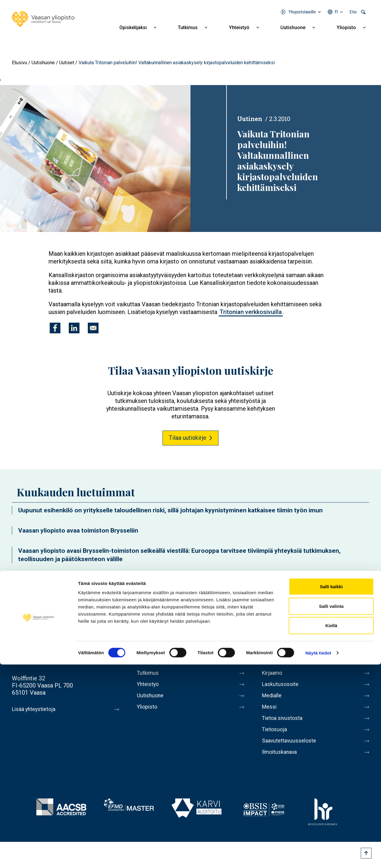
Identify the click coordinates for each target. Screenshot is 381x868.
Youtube (314, 639)
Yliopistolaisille (302, 12)
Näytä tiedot (318, 856)
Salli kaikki (331, 790)
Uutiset (67, 63)
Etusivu (19, 63)
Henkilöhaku (278, 662)
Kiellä (331, 829)
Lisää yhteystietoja (36, 709)
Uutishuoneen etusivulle (43, 582)
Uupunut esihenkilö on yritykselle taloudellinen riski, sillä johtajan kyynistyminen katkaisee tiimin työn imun (170, 510)
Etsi (353, 12)
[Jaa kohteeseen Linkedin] (74, 328)
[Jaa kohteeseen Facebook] (55, 328)
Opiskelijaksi (133, 28)
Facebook (280, 639)
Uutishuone (293, 28)
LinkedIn (347, 639)
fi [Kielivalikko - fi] (336, 12)
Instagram (330, 639)
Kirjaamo (274, 674)
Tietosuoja (276, 737)
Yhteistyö (239, 28)
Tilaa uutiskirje (188, 438)
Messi (270, 712)
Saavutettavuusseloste (292, 749)
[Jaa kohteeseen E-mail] (93, 328)
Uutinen (250, 119)
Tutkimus (188, 28)
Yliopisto (346, 28)
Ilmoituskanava (282, 762)
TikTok (364, 639)
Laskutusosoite (282, 687)
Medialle (273, 699)
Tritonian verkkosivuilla (251, 312)
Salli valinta (331, 810)
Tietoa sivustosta (285, 724)
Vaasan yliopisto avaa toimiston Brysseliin (78, 530)
